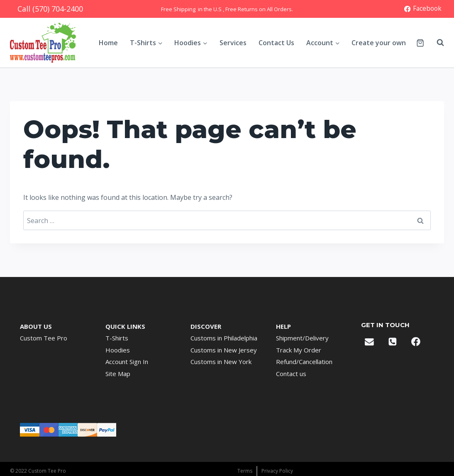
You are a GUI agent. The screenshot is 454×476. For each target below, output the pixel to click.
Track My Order (299, 350)
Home (108, 43)
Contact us (291, 374)
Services (233, 43)
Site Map (118, 374)
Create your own (379, 43)
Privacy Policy (277, 471)
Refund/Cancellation (304, 362)
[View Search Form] (436, 43)
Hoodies (118, 350)
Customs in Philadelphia (224, 338)
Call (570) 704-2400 (50, 9)
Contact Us (276, 43)
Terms (245, 471)
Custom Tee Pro (44, 338)
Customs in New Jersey (224, 350)
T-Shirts (117, 338)
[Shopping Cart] (420, 43)
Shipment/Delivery (302, 338)
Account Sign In (127, 362)
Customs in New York (221, 362)
